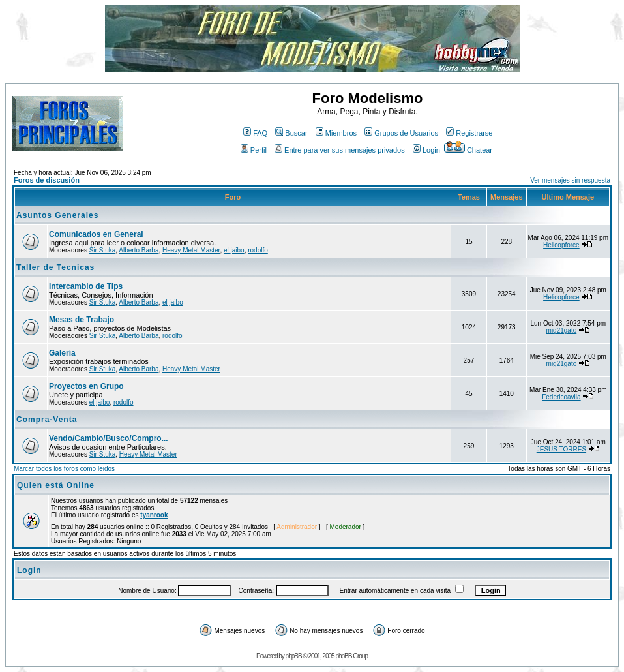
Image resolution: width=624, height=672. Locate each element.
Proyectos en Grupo (86, 386)
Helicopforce (561, 245)
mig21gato (562, 330)
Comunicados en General (96, 234)
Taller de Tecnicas (55, 267)
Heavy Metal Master (191, 250)
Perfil (254, 150)
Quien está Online (56, 485)
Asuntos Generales (57, 215)
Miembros (336, 133)
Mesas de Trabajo (82, 320)
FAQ (255, 133)
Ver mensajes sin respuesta (570, 180)
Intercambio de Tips (86, 286)
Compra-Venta (47, 420)
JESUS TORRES (561, 449)
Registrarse (469, 133)
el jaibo (234, 250)
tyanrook (154, 515)
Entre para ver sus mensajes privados (340, 150)
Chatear (468, 150)
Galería (62, 353)
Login (426, 150)
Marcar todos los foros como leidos (64, 469)
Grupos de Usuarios (401, 133)
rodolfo (258, 250)
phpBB (294, 656)
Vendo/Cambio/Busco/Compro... (109, 438)
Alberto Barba (139, 250)
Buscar (291, 133)
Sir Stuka (103, 250)
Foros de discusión (47, 180)
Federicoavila (561, 397)
